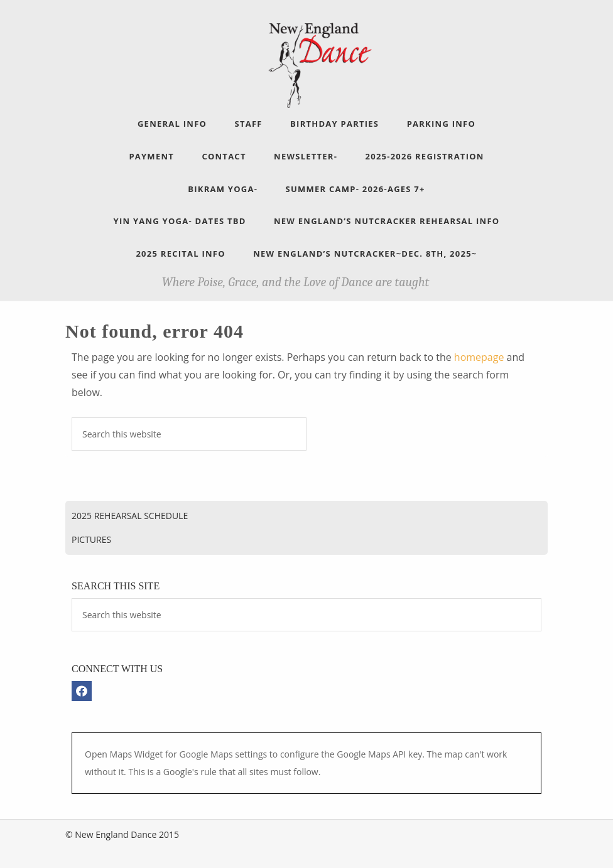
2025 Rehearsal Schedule (130, 516)
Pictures (91, 539)
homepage (479, 357)
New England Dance (319, 63)
